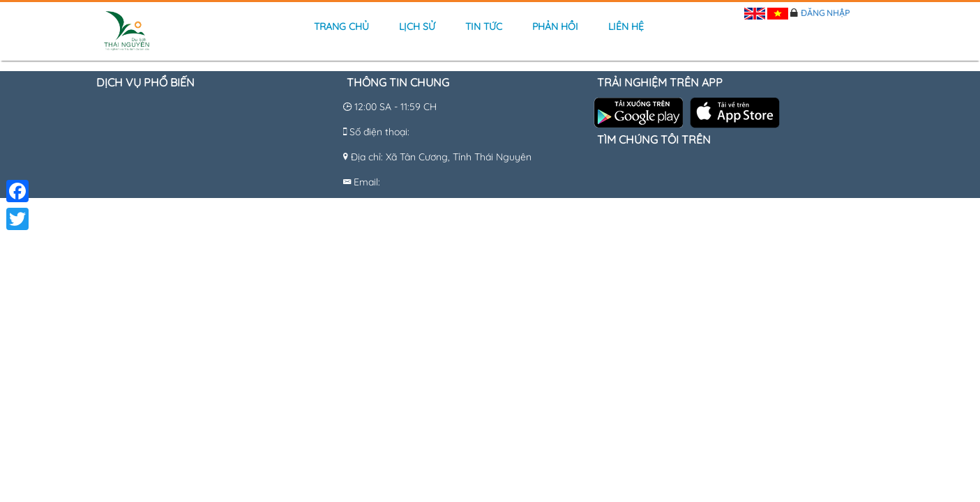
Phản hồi (555, 26)
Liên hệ (626, 26)
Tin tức (484, 26)
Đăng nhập (825, 13)
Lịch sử (417, 26)
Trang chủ (341, 26)
